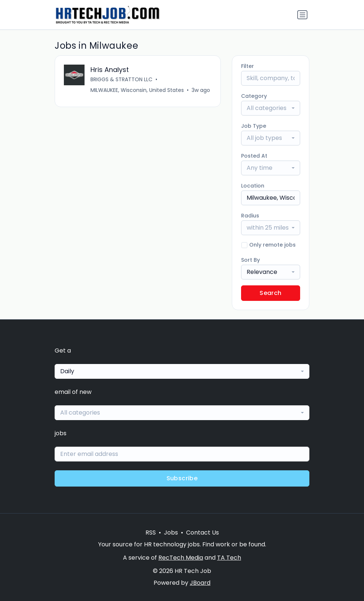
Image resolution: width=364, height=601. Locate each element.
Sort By (250, 260)
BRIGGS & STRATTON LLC (121, 79)
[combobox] (271, 108)
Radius (250, 216)
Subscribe (182, 478)
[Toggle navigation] (302, 15)
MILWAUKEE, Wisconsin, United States (137, 90)
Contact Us (202, 533)
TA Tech (229, 558)
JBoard (200, 583)
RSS (151, 533)
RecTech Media (181, 558)
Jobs (171, 533)
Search (270, 293)
